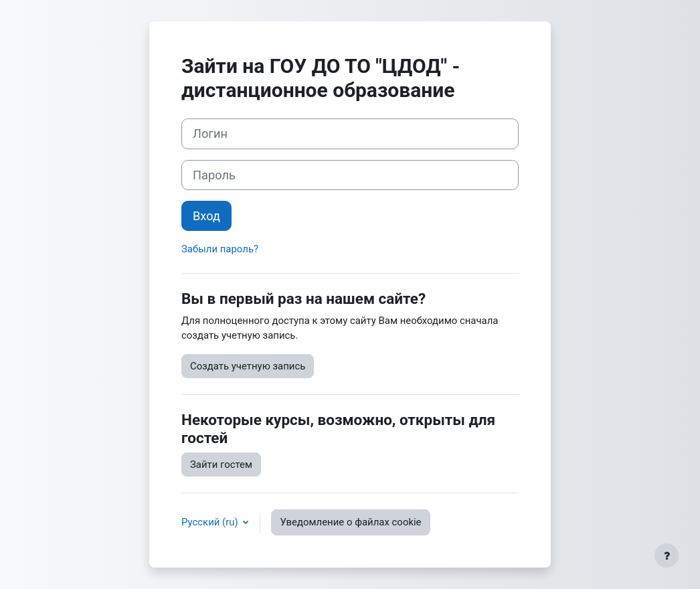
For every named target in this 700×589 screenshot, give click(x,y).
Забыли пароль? (220, 249)
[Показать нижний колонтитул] (667, 556)
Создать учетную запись (248, 366)
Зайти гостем (221, 465)
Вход (206, 216)
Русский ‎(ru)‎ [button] (211, 522)
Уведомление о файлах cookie (350, 522)
